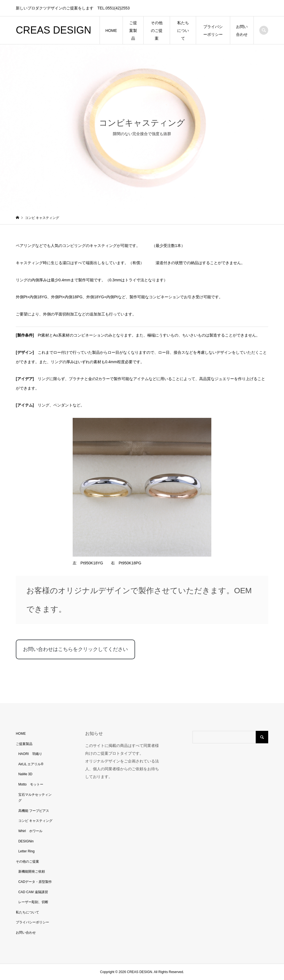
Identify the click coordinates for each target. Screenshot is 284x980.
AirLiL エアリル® (31, 764)
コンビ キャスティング (35, 821)
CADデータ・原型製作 (35, 882)
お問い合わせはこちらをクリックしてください (75, 649)
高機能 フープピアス (34, 811)
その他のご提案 (157, 31)
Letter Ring (26, 851)
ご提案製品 (133, 31)
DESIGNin (26, 841)
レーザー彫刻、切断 (33, 902)
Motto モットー (31, 784)
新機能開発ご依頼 (32, 872)
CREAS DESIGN (54, 30)
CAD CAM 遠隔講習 (33, 892)
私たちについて (183, 31)
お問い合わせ (242, 31)
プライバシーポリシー (213, 31)
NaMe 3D (25, 774)
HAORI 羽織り (30, 754)
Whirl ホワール (30, 831)
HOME (111, 31)
